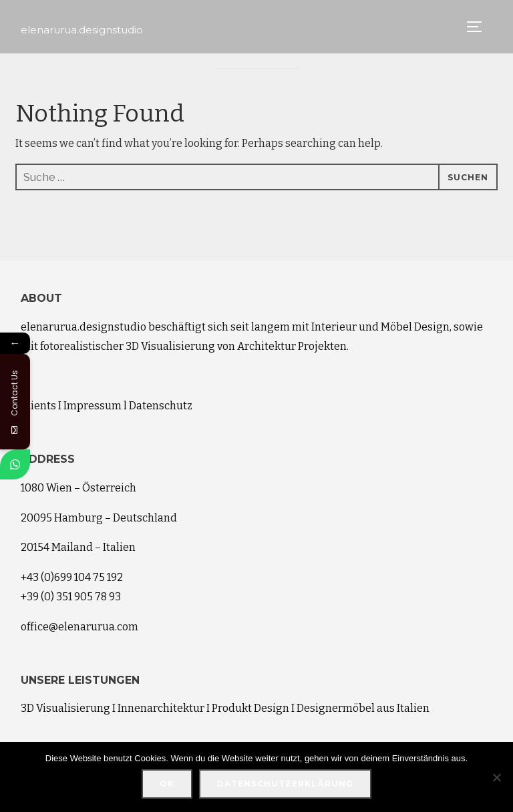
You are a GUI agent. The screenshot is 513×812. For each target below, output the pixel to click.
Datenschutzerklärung (285, 784)
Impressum (93, 406)
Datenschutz (161, 406)
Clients (38, 406)
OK (167, 784)
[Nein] (496, 777)
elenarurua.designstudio (82, 30)
